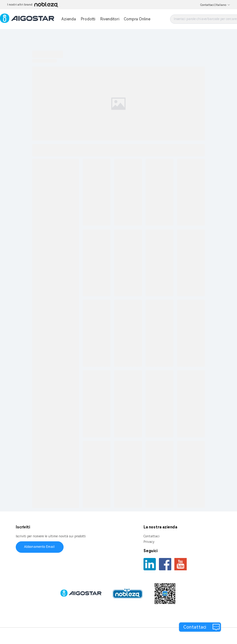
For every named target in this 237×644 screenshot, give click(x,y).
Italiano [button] (223, 5)
